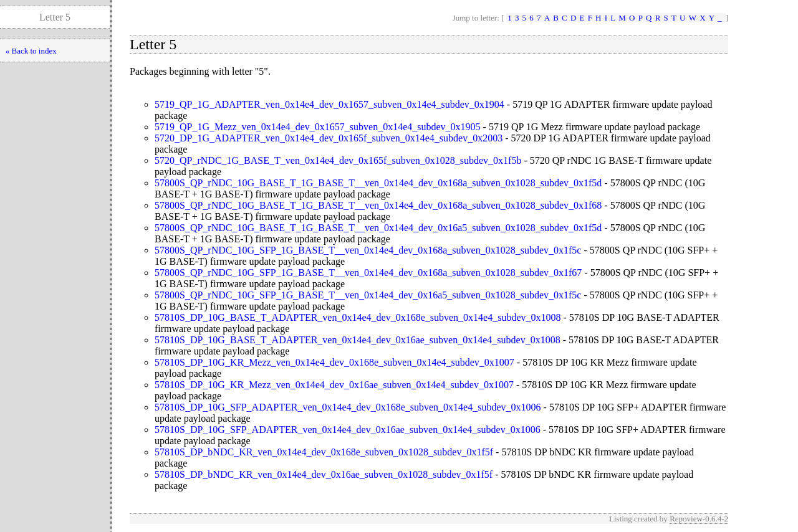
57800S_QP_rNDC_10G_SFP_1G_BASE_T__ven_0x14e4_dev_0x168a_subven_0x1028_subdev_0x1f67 (368, 273)
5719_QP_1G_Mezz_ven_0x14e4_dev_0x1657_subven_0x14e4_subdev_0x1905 (318, 127)
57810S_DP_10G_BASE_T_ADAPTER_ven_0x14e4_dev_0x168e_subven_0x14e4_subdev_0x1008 (358, 317)
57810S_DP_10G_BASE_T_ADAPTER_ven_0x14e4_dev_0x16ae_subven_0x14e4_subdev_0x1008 (358, 340)
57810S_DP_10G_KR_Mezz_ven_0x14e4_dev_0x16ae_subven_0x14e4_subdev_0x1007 (334, 385)
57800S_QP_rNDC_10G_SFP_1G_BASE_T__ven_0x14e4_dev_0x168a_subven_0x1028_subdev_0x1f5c (368, 250)
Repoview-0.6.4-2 (699, 519)
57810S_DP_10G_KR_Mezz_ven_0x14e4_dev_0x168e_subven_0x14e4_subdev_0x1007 (334, 362)
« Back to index (31, 51)
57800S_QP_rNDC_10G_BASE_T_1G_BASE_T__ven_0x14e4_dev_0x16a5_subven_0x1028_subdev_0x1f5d (378, 228)
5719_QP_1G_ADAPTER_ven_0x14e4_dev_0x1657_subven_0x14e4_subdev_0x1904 (329, 104)
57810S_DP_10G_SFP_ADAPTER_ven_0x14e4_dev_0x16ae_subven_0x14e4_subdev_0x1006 (348, 430)
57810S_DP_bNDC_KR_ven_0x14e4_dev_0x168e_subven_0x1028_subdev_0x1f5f (324, 452)
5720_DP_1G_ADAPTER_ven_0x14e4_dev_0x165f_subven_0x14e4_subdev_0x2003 (329, 138)
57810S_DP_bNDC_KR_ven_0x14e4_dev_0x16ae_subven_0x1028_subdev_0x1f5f (324, 474)
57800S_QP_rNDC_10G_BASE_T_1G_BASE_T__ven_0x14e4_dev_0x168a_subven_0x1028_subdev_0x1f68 (378, 205)
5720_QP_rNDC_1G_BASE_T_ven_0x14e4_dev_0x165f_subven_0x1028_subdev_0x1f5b (338, 160)
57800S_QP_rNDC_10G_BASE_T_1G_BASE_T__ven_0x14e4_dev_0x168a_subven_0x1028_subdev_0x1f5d (378, 183)
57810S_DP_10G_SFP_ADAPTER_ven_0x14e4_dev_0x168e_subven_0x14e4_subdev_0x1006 (348, 407)
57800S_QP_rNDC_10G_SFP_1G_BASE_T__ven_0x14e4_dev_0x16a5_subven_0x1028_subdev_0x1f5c (368, 295)
